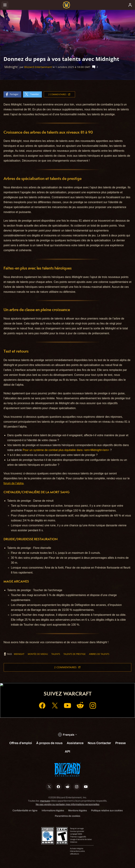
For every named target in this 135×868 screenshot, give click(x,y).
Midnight (19, 654)
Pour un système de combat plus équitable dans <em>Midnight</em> (66, 450)
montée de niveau (38, 654)
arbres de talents (99, 654)
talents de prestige (75, 654)
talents (56, 654)
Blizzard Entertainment (38, 67)
